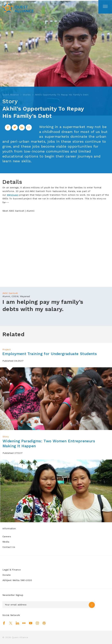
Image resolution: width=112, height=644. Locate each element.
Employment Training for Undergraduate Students (51, 354)
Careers (7, 536)
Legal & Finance (12, 570)
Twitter (11, 623)
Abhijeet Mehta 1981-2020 (17, 580)
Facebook (4, 623)
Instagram (37, 623)
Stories (27, 95)
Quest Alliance (11, 95)
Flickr (24, 623)
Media (6, 542)
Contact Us (9, 547)
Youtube (31, 623)
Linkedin (17, 623)
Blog (44, 623)
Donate (7, 575)
